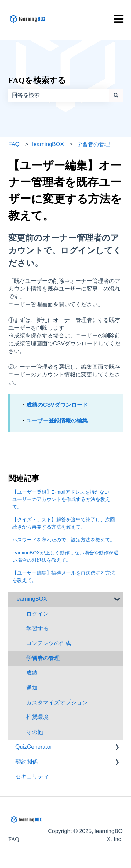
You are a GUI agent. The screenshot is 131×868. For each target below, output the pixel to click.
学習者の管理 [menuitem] (43, 658)
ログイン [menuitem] (37, 614)
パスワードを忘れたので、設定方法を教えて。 (64, 540)
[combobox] (59, 95)
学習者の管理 (93, 144)
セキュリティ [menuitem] (32, 776)
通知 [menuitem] (32, 688)
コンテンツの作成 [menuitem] (49, 643)
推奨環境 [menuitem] (37, 717)
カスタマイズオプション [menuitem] (57, 702)
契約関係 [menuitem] (27, 762)
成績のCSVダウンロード (57, 405)
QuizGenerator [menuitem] (34, 747)
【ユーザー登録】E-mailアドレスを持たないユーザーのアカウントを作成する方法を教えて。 (61, 499)
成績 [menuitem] (32, 673)
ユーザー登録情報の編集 (57, 421)
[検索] (116, 95)
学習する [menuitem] (37, 628)
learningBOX (48, 144)
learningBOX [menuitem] (31, 599)
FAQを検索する (37, 80)
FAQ (14, 144)
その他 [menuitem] (35, 732)
